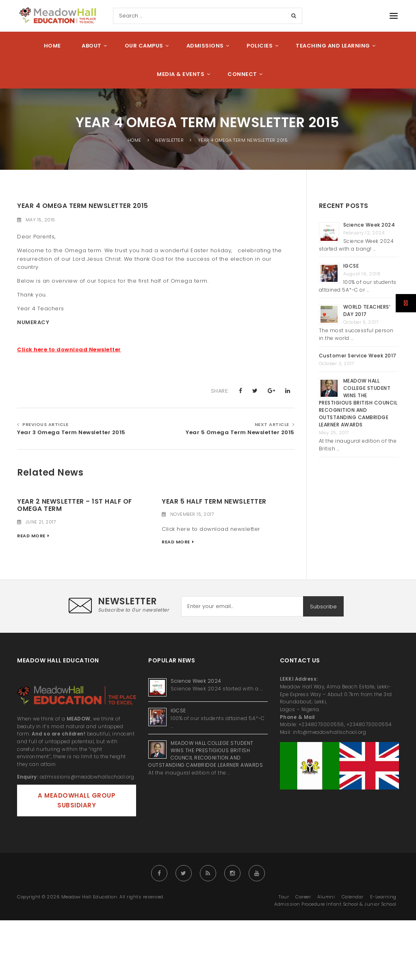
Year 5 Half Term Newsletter (214, 501)
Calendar (353, 897)
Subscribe (323, 607)
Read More (31, 536)
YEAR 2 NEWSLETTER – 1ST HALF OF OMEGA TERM (75, 505)
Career (303, 897)
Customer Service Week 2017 (358, 356)
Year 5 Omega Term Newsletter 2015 (240, 432)
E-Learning (383, 897)
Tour (284, 897)
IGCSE (352, 266)
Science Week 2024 (369, 225)
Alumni (326, 897)
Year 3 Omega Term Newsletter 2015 (71, 432)
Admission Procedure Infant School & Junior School (335, 904)
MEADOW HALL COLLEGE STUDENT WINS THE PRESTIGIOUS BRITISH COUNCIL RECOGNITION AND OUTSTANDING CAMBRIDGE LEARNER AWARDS (358, 403)
